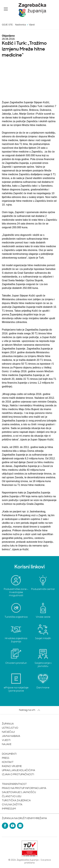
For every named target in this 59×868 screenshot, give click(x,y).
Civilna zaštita (12, 805)
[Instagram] (20, 826)
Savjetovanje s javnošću (19, 792)
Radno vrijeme (12, 766)
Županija (8, 724)
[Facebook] (5, 826)
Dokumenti (9, 754)
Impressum (9, 809)
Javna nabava (11, 736)
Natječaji (8, 732)
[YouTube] (13, 826)
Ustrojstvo (10, 728)
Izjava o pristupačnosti (18, 775)
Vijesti (6, 740)
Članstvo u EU (12, 796)
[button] (6, 9)
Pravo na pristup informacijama (24, 788)
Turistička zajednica (16, 801)
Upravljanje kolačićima (18, 770)
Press (6, 758)
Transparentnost (14, 784)
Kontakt (8, 762)
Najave (7, 744)
